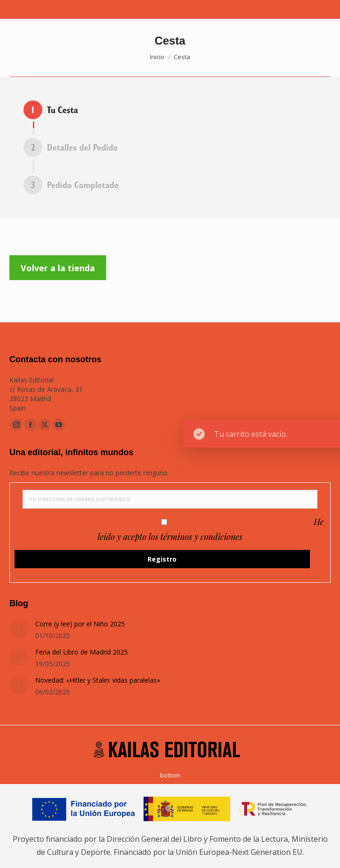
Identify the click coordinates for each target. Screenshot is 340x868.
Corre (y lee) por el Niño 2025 (80, 624)
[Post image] (19, 629)
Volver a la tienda (58, 268)
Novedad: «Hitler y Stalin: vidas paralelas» (98, 680)
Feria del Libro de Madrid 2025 (81, 652)
